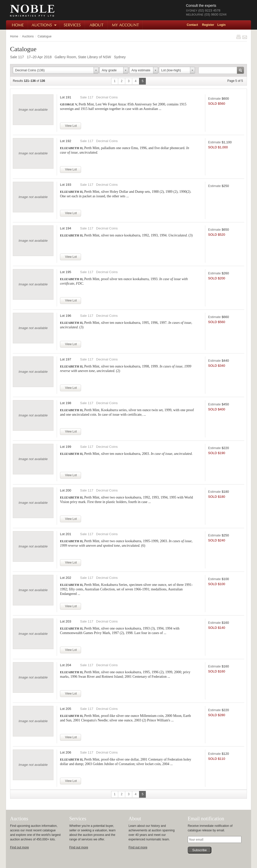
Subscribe (200, 850)
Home (17, 25)
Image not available (33, 110)
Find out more (19, 847)
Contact (192, 25)
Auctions (44, 25)
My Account (126, 25)
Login (221, 25)
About (97, 25)
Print (238, 37)
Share (245, 37)
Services (73, 25)
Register (208, 25)
